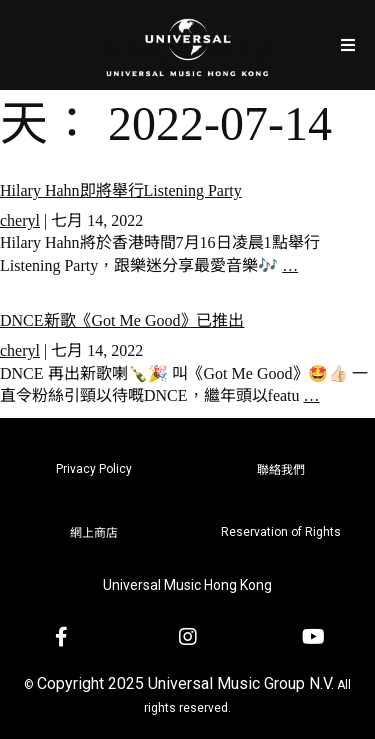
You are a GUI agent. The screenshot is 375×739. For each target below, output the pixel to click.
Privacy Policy (94, 469)
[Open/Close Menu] (347, 44)
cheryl (20, 220)
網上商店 (94, 533)
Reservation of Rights (281, 532)
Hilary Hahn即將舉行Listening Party (121, 190)
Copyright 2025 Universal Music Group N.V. (185, 683)
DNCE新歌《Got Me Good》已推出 (122, 320)
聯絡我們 (281, 470)
